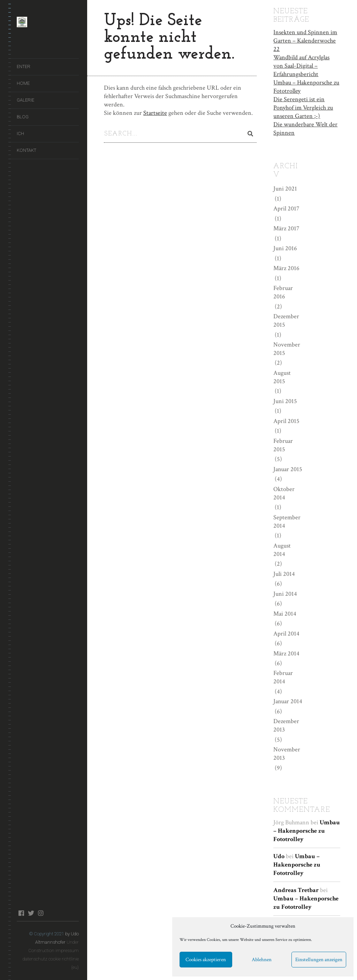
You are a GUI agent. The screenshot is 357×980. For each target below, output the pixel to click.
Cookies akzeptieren (206, 960)
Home (23, 83)
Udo (279, 856)
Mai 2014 (285, 613)
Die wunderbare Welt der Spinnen (305, 128)
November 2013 (287, 753)
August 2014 (282, 549)
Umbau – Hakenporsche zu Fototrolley (306, 86)
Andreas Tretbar (296, 889)
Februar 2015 (283, 444)
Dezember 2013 (286, 725)
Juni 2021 (285, 188)
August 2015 (282, 376)
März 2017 (286, 228)
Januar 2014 (288, 701)
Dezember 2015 (286, 320)
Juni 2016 (285, 248)
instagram (41, 913)
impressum (67, 951)
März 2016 (286, 268)
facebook (21, 913)
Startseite (155, 113)
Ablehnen (262, 960)
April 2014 (286, 633)
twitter (31, 913)
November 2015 (287, 348)
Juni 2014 (285, 593)
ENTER (24, 66)
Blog (23, 117)
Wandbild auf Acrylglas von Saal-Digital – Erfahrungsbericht (301, 65)
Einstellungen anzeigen (319, 960)
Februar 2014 (283, 677)
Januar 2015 (288, 469)
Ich (20, 133)
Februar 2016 (283, 292)
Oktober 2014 (284, 493)
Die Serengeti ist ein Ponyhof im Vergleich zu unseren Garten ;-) (303, 107)
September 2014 (287, 521)
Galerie (25, 100)
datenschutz (35, 959)
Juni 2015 (285, 400)
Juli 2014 (284, 573)
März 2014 (286, 653)
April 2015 (286, 420)
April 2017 (286, 208)
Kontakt (26, 150)
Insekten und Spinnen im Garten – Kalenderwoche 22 (305, 40)
